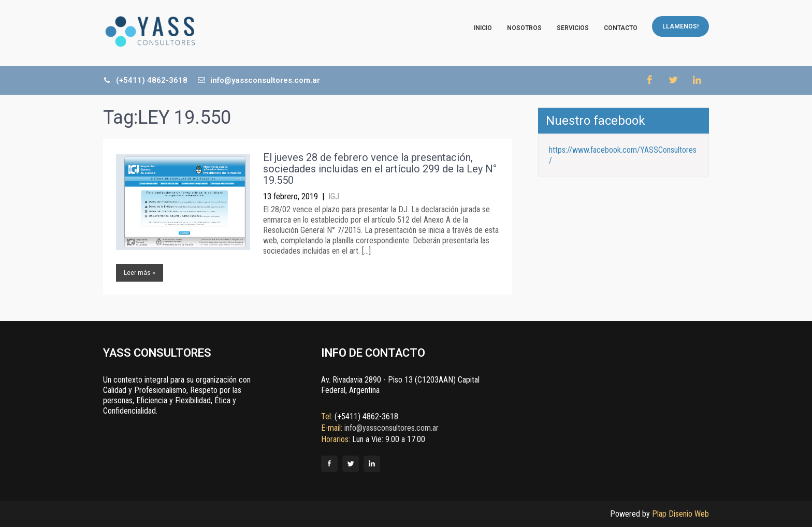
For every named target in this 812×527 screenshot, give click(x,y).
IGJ (334, 196)
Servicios (573, 28)
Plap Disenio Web (680, 514)
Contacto (621, 28)
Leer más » (140, 273)
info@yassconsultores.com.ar (259, 80)
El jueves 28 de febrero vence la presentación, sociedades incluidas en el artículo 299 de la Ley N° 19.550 (380, 169)
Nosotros (524, 28)
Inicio (483, 28)
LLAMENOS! (680, 26)
